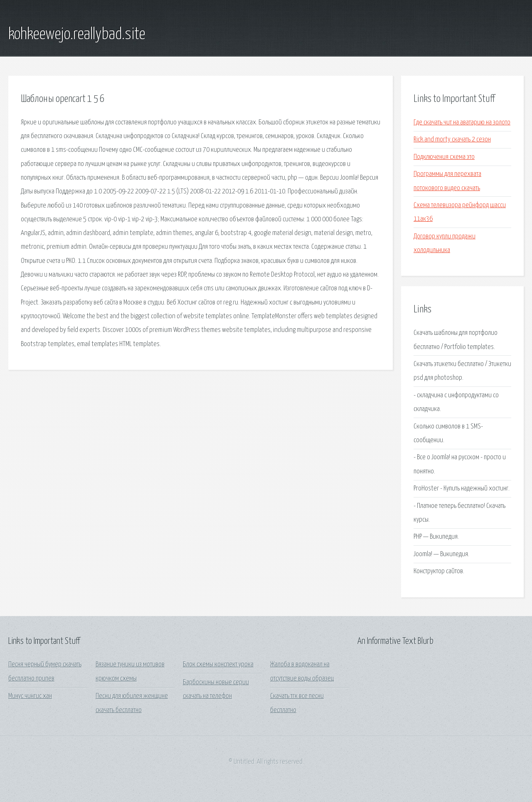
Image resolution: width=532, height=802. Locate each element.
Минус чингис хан (30, 696)
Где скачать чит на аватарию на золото (462, 123)
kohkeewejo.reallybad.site (77, 35)
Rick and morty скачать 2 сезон (452, 140)
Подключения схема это (444, 157)
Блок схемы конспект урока (218, 665)
